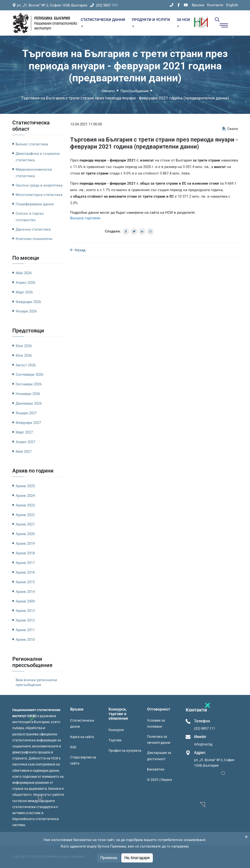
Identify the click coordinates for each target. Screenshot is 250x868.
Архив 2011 (25, 630)
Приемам (109, 858)
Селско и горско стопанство (30, 217)
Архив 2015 (25, 582)
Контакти (215, 5)
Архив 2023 (25, 505)
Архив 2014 (25, 592)
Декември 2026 (29, 403)
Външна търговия (85, 218)
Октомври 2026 (29, 384)
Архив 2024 (25, 496)
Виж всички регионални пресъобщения (36, 683)
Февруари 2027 (28, 423)
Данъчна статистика (33, 229)
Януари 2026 (26, 311)
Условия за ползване (156, 723)
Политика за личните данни (159, 740)
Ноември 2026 (28, 394)
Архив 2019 (25, 544)
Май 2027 (24, 452)
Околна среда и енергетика (39, 185)
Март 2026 (24, 292)
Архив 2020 (25, 534)
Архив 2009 (25, 601)
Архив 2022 (25, 515)
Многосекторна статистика (39, 195)
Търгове (115, 740)
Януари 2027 (26, 413)
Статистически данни (82, 723)
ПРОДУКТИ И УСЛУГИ (151, 23)
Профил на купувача (125, 751)
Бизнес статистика (32, 144)
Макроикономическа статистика (34, 173)
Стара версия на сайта (83, 760)
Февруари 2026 (28, 302)
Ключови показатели (34, 239)
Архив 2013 (25, 611)
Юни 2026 (24, 346)
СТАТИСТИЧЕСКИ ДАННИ (103, 23)
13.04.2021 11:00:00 (86, 124)
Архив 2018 (25, 553)
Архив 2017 (25, 563)
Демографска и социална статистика (38, 157)
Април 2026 (25, 283)
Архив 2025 (25, 486)
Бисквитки (156, 769)
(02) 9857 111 (104, 5)
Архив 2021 (25, 524)
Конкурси (116, 730)
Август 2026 (26, 365)
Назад (78, 250)
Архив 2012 (25, 620)
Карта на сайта (82, 737)
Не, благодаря (137, 858)
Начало (108, 91)
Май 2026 (24, 273)
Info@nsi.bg (203, 744)
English (232, 5)
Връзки (198, 5)
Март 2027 (24, 432)
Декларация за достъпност (159, 756)
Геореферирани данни (35, 204)
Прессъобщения (134, 91)
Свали (230, 129)
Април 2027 (25, 442)
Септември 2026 (29, 375)
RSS (73, 747)
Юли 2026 (24, 356)
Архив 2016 (25, 572)
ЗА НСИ (183, 23)
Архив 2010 (25, 640)
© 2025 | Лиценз (159, 780)
